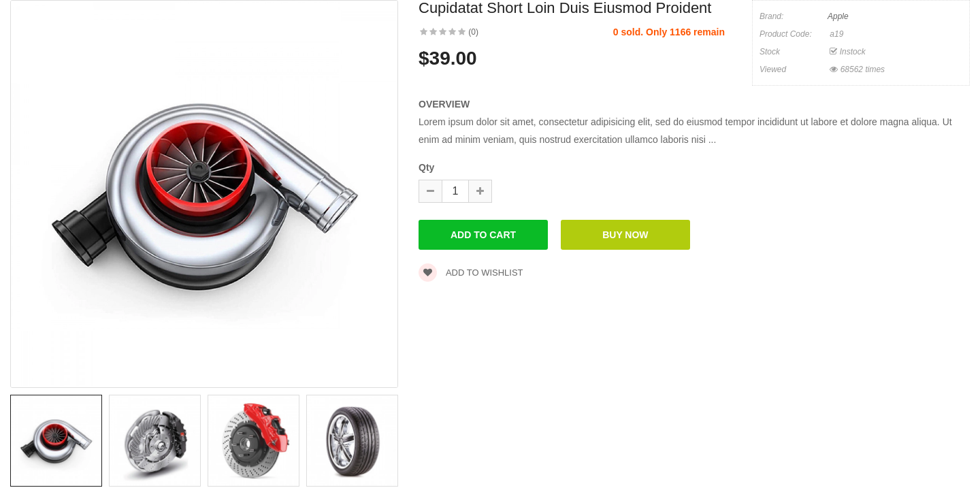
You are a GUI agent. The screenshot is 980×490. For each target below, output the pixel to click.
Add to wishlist (471, 273)
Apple (838, 16)
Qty (426, 167)
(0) (473, 32)
